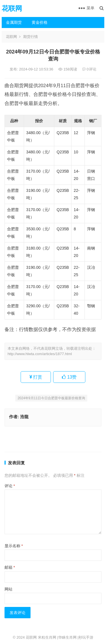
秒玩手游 (86, 637)
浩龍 (24, 417)
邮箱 (10, 567)
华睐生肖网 (67, 637)
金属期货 (14, 22)
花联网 (12, 8)
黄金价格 (40, 22)
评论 (10, 486)
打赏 (36, 377)
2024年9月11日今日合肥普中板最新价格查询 (51, 398)
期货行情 (31, 37)
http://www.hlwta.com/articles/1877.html (40, 354)
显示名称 (14, 546)
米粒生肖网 (47, 637)
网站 (8, 589)
